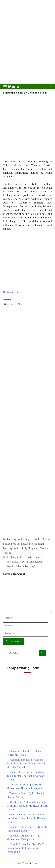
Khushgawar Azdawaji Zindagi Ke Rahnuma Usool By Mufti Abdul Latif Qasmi (27, 806)
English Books (33, 539)
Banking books (15, 539)
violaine (38, 557)
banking (12, 557)
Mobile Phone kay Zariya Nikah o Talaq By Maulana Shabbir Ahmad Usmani (26, 776)
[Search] (42, 653)
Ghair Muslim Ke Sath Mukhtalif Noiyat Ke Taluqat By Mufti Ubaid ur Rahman (27, 818)
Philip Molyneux (30, 548)
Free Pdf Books (19, 544)
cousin (29, 557)
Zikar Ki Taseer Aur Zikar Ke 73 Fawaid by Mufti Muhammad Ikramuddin (26, 848)
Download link (11, 292)
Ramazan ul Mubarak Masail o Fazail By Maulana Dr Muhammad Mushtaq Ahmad (26, 764)
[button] (51, 87)
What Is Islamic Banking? (21, 566)
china (20, 557)
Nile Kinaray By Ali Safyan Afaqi (24, 562)
